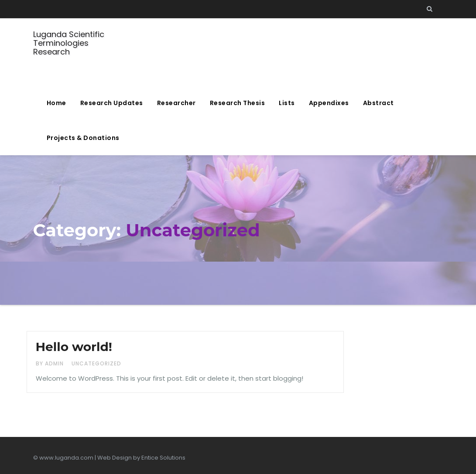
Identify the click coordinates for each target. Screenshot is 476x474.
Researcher (176, 103)
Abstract (378, 103)
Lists (287, 103)
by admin (51, 363)
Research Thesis (238, 103)
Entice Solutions (163, 458)
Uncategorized (96, 363)
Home (57, 103)
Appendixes (329, 103)
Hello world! (74, 347)
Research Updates (112, 103)
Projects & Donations (83, 138)
